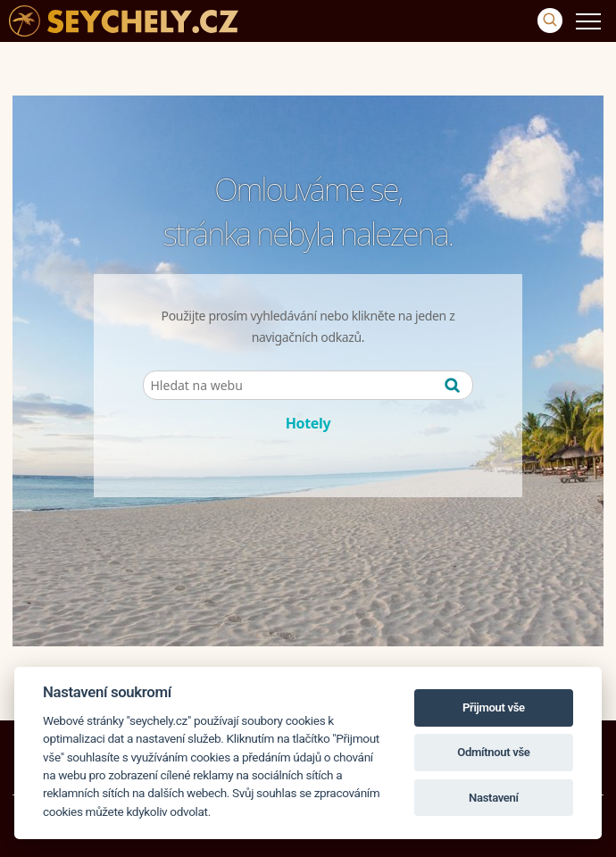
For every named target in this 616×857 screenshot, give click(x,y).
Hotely (308, 423)
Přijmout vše (494, 707)
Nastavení (494, 798)
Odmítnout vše (493, 752)
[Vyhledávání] (550, 21)
